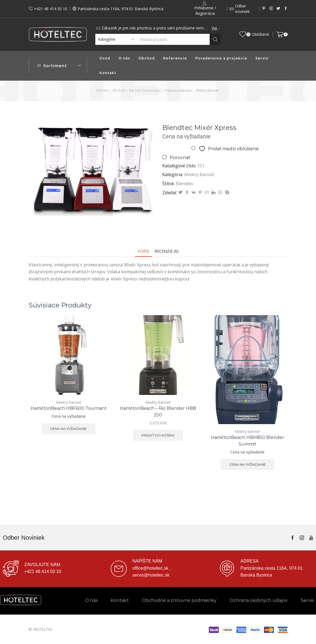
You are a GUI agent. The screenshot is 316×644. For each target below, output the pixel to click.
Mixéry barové (208, 90)
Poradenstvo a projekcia (221, 58)
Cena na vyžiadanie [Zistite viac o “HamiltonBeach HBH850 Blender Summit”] (248, 464)
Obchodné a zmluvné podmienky (179, 600)
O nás (124, 58)
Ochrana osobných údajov (259, 600)
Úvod (105, 58)
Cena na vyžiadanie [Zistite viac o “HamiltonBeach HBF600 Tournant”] (68, 429)
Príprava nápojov (179, 90)
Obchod (147, 58)
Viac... (216, 28)
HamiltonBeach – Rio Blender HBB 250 (158, 412)
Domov (102, 90)
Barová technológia (145, 90)
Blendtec (185, 184)
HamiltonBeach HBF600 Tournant (69, 408)
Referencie (175, 58)
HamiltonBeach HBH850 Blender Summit (248, 441)
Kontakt (108, 73)
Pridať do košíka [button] (158, 435)
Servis (262, 58)
